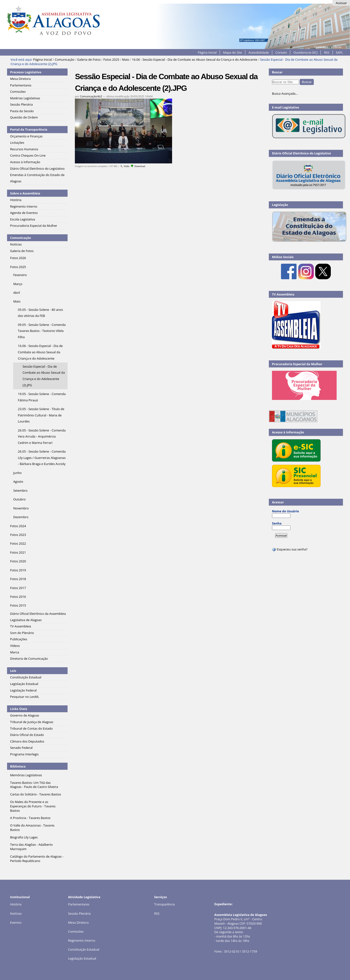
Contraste (321, 47)
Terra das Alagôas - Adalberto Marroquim (31, 847)
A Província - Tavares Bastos (30, 818)
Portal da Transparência (29, 129)
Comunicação (65, 59)
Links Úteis (19, 709)
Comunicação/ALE (91, 96)
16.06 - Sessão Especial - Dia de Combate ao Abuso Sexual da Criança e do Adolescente (195, 59)
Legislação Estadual (82, 958)
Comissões (76, 931)
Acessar (341, 3)
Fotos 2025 (111, 59)
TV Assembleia (283, 294)
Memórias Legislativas (26, 775)
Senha (277, 523)
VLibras (336, 47)
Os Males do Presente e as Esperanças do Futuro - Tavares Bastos (33, 806)
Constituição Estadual (84, 949)
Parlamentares (79, 904)
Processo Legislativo (26, 72)
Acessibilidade (259, 52)
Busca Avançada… (285, 93)
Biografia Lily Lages (24, 837)
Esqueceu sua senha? (290, 549)
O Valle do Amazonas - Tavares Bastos (32, 828)
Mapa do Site (233, 52)
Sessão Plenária (79, 913)
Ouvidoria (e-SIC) (305, 52)
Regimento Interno (82, 940)
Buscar (277, 72)
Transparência (164, 904)
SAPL (340, 52)
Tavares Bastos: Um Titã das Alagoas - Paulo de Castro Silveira (34, 785)
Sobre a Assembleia (25, 193)
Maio (126, 59)
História (16, 904)
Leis (13, 671)
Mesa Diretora (78, 922)
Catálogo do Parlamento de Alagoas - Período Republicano (37, 859)
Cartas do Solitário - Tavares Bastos (36, 794)
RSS (327, 52)
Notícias (16, 913)
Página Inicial (207, 52)
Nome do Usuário (285, 511)
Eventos (16, 922)
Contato (281, 52)
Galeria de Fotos (89, 59)
